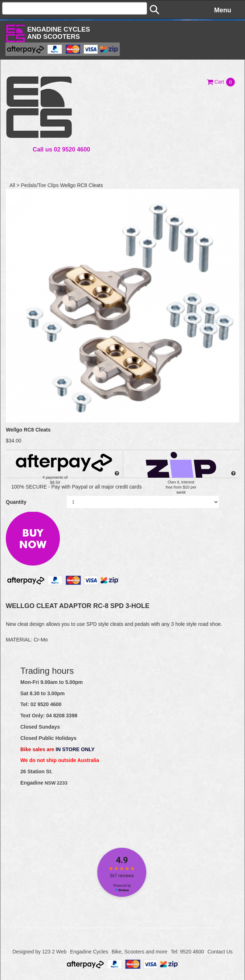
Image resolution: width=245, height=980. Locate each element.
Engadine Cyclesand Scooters (59, 33)
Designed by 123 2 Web (39, 952)
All (12, 185)
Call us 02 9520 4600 (61, 149)
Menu (223, 10)
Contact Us (220, 952)
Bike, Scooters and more (139, 952)
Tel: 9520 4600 (187, 952)
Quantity (16, 502)
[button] (221, 82)
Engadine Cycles (89, 952)
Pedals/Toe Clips (40, 185)
